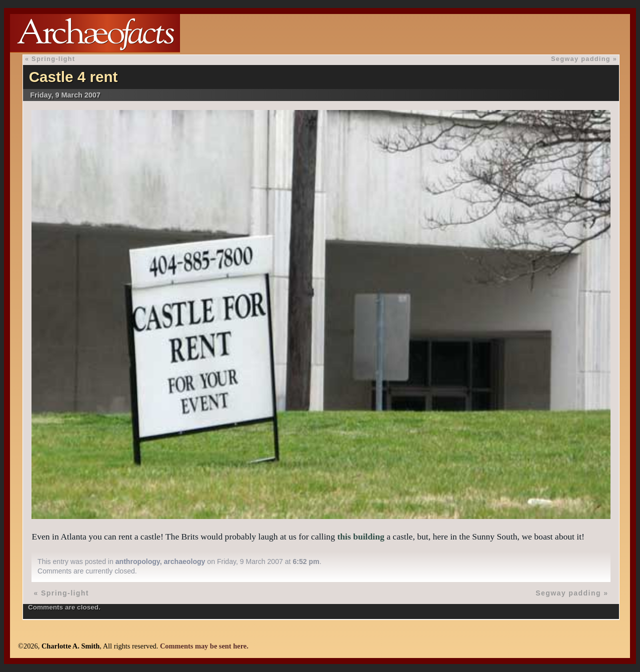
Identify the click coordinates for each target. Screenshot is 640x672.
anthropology (138, 561)
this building (360, 536)
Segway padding (581, 59)
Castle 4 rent (73, 77)
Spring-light (53, 59)
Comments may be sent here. (204, 646)
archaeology (184, 561)
